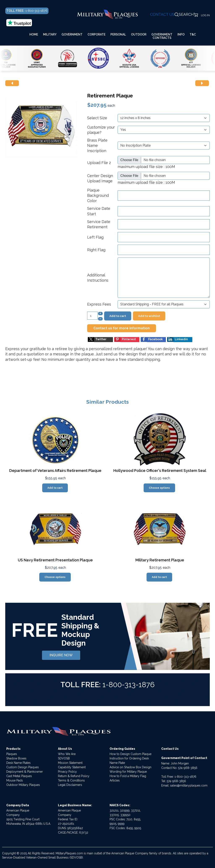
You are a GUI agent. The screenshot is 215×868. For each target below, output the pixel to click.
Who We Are (67, 754)
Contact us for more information (122, 328)
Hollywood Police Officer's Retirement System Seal (160, 471)
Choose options (159, 488)
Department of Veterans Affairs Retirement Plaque (55, 471)
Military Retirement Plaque (160, 560)
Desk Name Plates (18, 763)
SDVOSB (64, 758)
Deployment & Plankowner (25, 772)
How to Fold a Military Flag (128, 776)
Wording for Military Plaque (128, 772)
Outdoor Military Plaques (23, 785)
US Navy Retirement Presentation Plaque (55, 560)
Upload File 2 (99, 163)
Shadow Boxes (16, 758)
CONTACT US (162, 14)
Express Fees (99, 304)
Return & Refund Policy (74, 776)
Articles (115, 780)
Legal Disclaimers (70, 785)
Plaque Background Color (98, 195)
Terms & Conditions (71, 780)
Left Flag (95, 237)
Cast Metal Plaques (19, 776)
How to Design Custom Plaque (130, 754)
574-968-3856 (188, 768)
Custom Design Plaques (23, 767)
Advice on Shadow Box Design (130, 767)
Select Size (97, 118)
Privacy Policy (67, 772)
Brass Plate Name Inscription (97, 145)
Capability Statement (72, 767)
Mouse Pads (15, 780)
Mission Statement (70, 763)
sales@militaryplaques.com (189, 785)
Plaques (12, 754)
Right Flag (96, 250)
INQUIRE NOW (61, 655)
